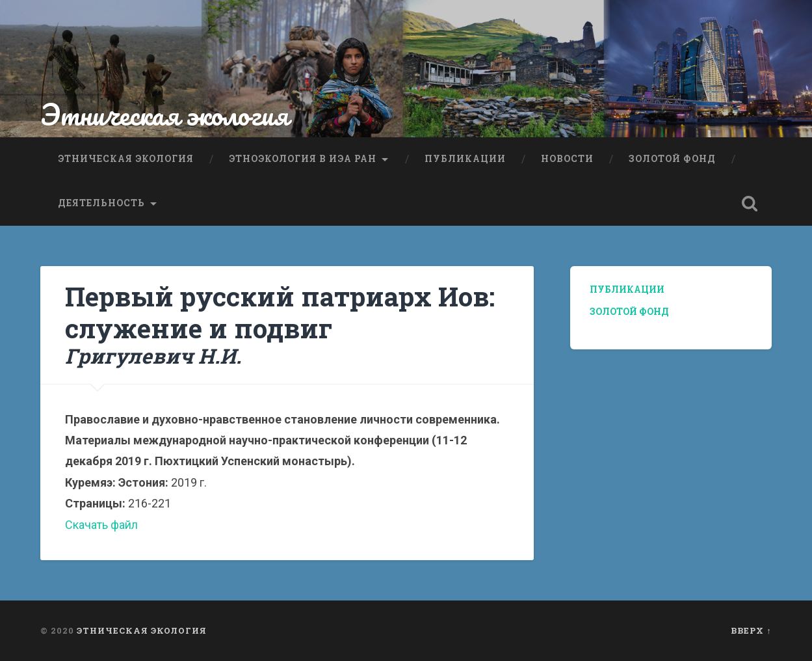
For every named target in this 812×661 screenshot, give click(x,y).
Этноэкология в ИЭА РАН (303, 159)
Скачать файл (101, 525)
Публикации (465, 159)
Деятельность (101, 203)
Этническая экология (164, 114)
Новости (567, 159)
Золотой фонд (672, 159)
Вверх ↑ (751, 630)
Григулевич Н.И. (153, 356)
